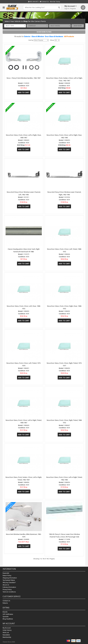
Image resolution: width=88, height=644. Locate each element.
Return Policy (7, 576)
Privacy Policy (7, 589)
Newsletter (6, 635)
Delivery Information (9, 587)
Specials (6, 617)
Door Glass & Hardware (54, 36)
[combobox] (15, 26)
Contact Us (44, 2)
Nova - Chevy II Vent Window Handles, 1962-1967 (24, 78)
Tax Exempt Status (9, 580)
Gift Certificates (8, 614)
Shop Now (78, 26)
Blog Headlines (8, 619)
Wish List (6, 633)
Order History (7, 630)
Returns (5, 603)
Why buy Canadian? (9, 583)
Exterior (27, 36)
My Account (7, 628)
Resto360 (6, 573)
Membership (7, 637)
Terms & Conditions (9, 592)
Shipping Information (10, 578)
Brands (5, 612)
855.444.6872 (33, 2)
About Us (6, 585)
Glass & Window (38, 36)
